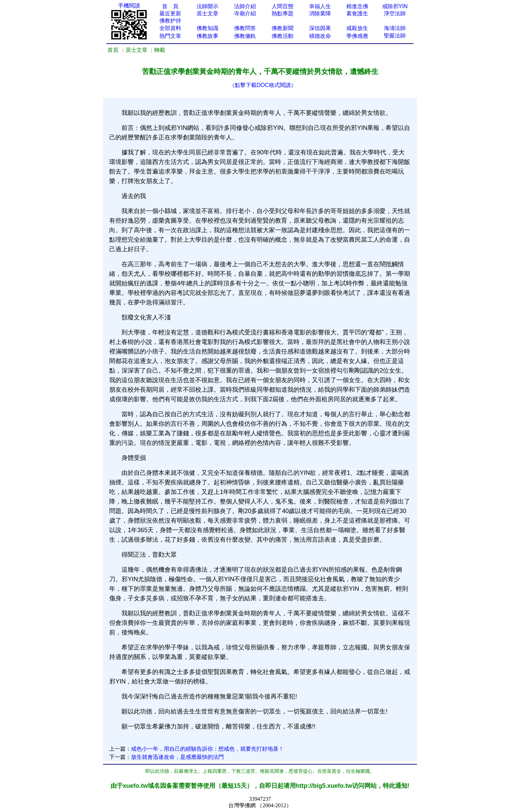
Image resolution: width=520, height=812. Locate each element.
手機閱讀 (129, 6)
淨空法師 (395, 13)
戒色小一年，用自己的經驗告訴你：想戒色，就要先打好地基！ (207, 749)
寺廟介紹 (245, 13)
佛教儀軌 (245, 36)
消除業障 (320, 13)
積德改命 (320, 36)
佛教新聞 (283, 28)
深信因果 (320, 28)
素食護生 (357, 13)
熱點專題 (283, 13)
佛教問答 (245, 28)
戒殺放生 (357, 28)
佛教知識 (207, 28)
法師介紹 (245, 6)
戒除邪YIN (395, 6)
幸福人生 (320, 6)
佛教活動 (283, 36)
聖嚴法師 (395, 36)
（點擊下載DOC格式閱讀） (263, 85)
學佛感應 (357, 36)
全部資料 (170, 28)
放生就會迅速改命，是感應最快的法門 (177, 757)
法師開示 (207, 6)
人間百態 (283, 6)
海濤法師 (395, 28)
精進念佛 (357, 6)
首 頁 (170, 6)
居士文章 (207, 13)
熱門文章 (170, 36)
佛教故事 (207, 36)
